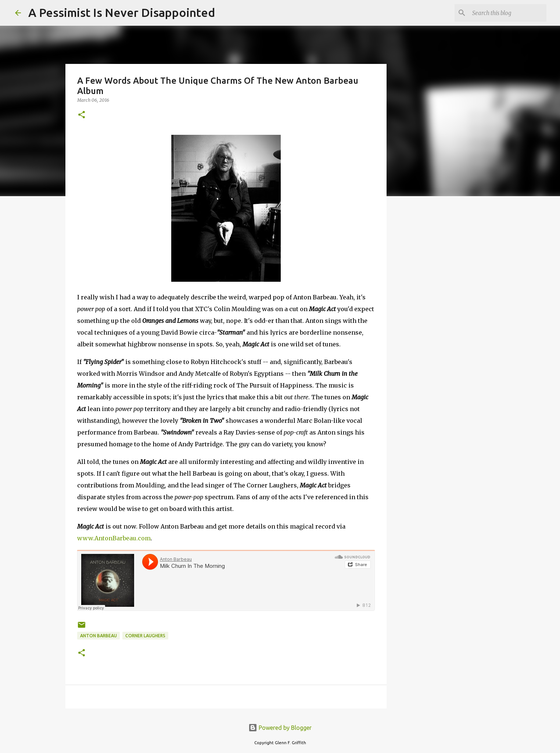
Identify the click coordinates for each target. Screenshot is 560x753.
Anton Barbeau (98, 636)
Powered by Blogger (280, 728)
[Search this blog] (508, 13)
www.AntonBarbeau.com (114, 538)
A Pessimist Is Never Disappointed (122, 12)
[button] (82, 115)
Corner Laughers (145, 636)
